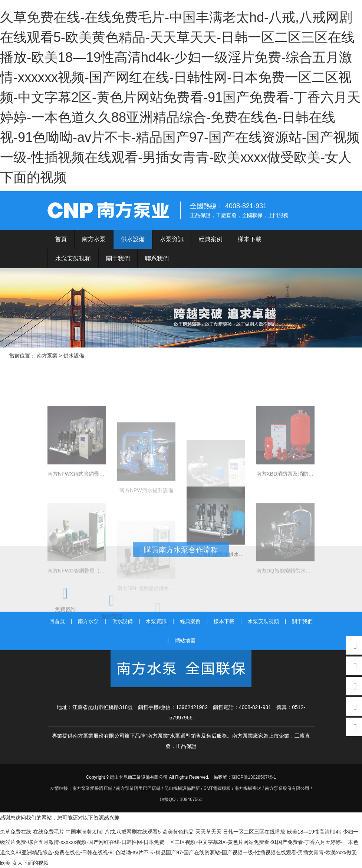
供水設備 (133, 239)
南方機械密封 (248, 788)
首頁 (61, 239)
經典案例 (211, 239)
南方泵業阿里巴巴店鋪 (138, 788)
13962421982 (192, 707)
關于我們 (118, 258)
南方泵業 (109, 210)
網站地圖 (185, 641)
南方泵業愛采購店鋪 (92, 788)
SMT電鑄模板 (217, 788)
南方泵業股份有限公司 (287, 788)
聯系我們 (157, 258)
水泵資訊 (172, 239)
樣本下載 (250, 239)
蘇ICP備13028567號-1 (254, 777)
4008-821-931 (255, 707)
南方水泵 (94, 239)
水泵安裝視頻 (73, 258)
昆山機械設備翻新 (182, 788)
